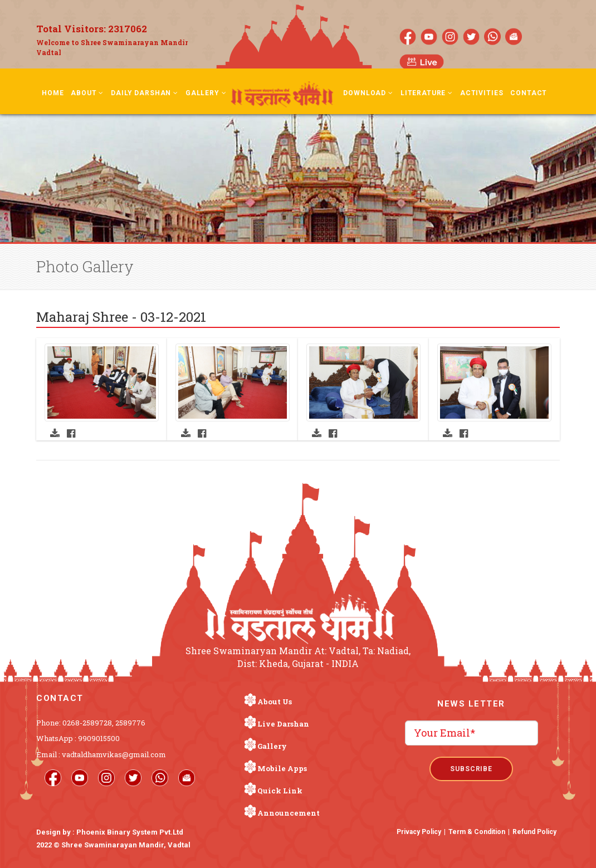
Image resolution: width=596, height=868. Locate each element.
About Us (275, 702)
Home (53, 93)
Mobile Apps (282, 768)
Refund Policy (534, 832)
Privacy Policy (419, 832)
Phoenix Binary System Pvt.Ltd (130, 832)
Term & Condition (477, 832)
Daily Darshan (145, 93)
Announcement (289, 813)
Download (368, 93)
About (87, 93)
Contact (529, 93)
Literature (427, 93)
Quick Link (280, 791)
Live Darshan (283, 724)
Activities (482, 93)
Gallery (206, 93)
